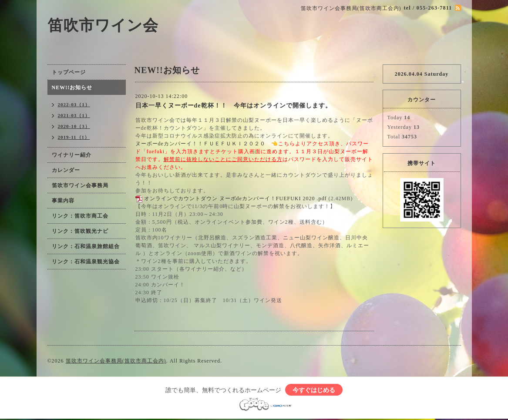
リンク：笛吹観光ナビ (80, 231)
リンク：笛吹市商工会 (80, 216)
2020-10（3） (74, 126)
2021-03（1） (74, 115)
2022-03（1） (74, 104)
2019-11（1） (74, 137)
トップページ (69, 72)
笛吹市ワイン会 (103, 25)
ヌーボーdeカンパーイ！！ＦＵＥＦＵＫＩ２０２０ (200, 144)
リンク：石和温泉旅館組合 (86, 246)
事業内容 (63, 201)
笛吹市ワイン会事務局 (80, 185)
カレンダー (66, 170)
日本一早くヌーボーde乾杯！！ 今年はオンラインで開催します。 (234, 106)
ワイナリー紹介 (72, 155)
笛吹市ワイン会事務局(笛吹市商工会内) (116, 361)
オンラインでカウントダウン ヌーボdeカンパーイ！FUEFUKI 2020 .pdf (235, 198)
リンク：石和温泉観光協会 (86, 262)
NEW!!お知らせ (72, 87)
